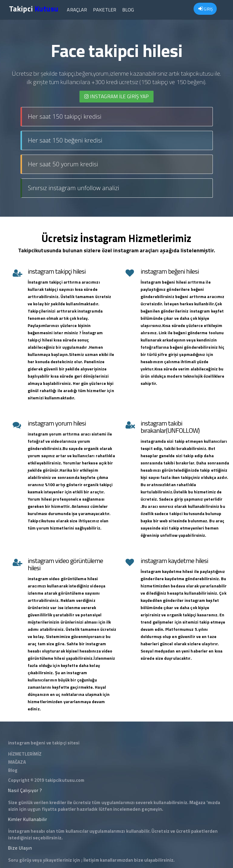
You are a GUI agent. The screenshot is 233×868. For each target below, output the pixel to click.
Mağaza (197, 802)
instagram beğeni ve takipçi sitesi (44, 743)
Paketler (105, 10)
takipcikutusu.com (65, 780)
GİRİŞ (206, 9)
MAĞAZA (17, 762)
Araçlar (77, 10)
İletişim (91, 860)
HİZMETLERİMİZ (25, 754)
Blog (128, 10)
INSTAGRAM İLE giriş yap (117, 96)
